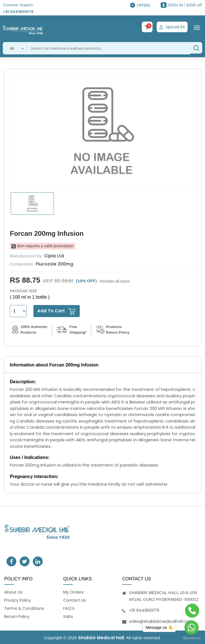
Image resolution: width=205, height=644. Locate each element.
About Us (14, 591)
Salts (68, 617)
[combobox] (15, 47)
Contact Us (75, 600)
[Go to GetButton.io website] (192, 638)
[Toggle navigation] (197, 27)
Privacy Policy (18, 600)
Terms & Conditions (25, 608)
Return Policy (18, 617)
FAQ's (69, 608)
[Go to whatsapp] (192, 627)
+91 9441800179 (18, 12)
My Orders (74, 591)
